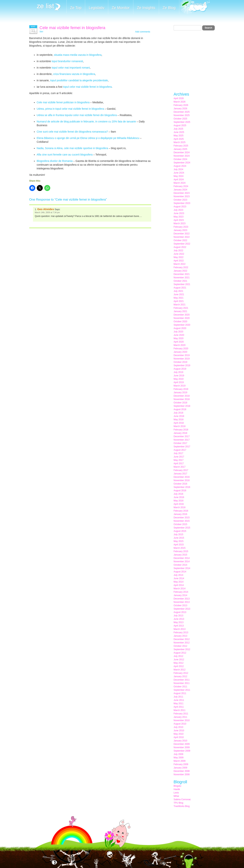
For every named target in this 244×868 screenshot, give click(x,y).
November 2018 (182, 399)
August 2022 (180, 247)
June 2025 (179, 132)
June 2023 (179, 213)
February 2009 (181, 764)
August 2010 (180, 724)
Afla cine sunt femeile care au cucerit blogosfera (65, 155)
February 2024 (181, 186)
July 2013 (178, 616)
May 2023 (179, 217)
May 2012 (179, 663)
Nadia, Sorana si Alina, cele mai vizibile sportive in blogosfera (72, 148)
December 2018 (182, 396)
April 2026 (179, 98)
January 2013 (181, 636)
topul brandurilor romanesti (67, 61)
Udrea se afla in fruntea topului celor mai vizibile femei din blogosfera (77, 115)
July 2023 (178, 210)
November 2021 (182, 278)
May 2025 (179, 136)
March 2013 (180, 629)
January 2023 (181, 230)
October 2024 (181, 159)
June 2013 (179, 619)
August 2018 (180, 409)
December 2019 (182, 355)
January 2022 (181, 271)
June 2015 (179, 538)
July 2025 (178, 129)
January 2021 (181, 311)
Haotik (177, 789)
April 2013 (179, 626)
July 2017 (178, 453)
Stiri (41, 32)
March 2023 (180, 223)
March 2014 (180, 589)
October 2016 (181, 484)
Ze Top (76, 8)
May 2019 (179, 379)
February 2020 (181, 349)
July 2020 (178, 332)
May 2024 (179, 176)
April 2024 (179, 180)
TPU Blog (178, 803)
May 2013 (179, 622)
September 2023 (182, 203)
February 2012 (181, 673)
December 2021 (182, 274)
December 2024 (182, 152)
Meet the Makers (194, 7)
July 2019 (178, 372)
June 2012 (179, 660)
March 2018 (180, 426)
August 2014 (180, 572)
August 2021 (180, 288)
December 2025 (182, 112)
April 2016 (179, 504)
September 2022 (182, 244)
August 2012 (180, 653)
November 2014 (182, 562)
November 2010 (182, 720)
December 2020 (182, 315)
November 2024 (182, 156)
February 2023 (181, 227)
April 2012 (179, 666)
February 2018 (181, 430)
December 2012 (182, 639)
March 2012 (180, 670)
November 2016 (182, 480)
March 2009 (180, 761)
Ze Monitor (121, 8)
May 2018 (179, 420)
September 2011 (182, 690)
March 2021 (180, 305)
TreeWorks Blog (182, 806)
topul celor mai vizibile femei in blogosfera (87, 87)
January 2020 (181, 352)
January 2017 (181, 474)
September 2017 (182, 447)
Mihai (176, 796)
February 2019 (181, 389)
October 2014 (181, 565)
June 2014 (179, 578)
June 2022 (179, 254)
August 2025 (180, 125)
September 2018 (182, 406)
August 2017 (180, 450)
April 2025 (179, 139)
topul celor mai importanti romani (71, 68)
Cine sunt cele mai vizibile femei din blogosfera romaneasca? (72, 132)
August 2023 (180, 207)
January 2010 (181, 741)
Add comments (143, 32)
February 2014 (181, 592)
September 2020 (182, 325)
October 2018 (181, 403)
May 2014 (179, 582)
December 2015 (182, 518)
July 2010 (178, 727)
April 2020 (179, 342)
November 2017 (182, 440)
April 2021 (179, 301)
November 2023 (182, 196)
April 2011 (179, 707)
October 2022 (181, 240)
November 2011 (182, 683)
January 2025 (181, 149)
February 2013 (181, 633)
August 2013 (180, 612)
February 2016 (181, 511)
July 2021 (178, 291)
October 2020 (181, 322)
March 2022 (180, 264)
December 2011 (182, 680)
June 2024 (179, 173)
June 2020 (179, 335)
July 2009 (178, 754)
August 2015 (180, 531)
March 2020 (180, 345)
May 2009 (179, 758)
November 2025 (182, 115)
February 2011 (181, 714)
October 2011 (181, 687)
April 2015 (179, 545)
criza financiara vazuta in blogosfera (74, 74)
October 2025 (181, 119)
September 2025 (182, 122)
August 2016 (180, 491)
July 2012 (178, 656)
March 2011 (180, 710)
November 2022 (182, 237)
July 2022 (178, 251)
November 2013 (182, 602)
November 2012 (182, 643)
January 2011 (181, 717)
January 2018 (181, 433)
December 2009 (182, 744)
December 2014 (182, 558)
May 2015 (179, 541)
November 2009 (182, 747)
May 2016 (179, 501)
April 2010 (179, 737)
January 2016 (181, 514)
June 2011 (179, 700)
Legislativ (96, 8)
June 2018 (179, 416)
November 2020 (182, 318)
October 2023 (181, 200)
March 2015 (180, 548)
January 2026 (181, 109)
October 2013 (181, 605)
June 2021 (179, 294)
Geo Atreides (46, 209)
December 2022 (182, 234)
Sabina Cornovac (182, 799)
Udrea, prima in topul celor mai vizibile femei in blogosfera (70, 109)
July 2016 (178, 494)
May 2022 (179, 257)
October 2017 (181, 443)
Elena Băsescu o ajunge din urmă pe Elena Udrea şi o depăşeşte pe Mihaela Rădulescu (88, 138)
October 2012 (181, 646)
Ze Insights (146, 8)
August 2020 (180, 328)
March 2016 (180, 507)
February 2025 (181, 146)
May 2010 (179, 734)
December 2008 (182, 771)
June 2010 (179, 731)
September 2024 (182, 163)
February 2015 (181, 551)
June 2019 (179, 376)
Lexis (176, 793)
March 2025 (180, 142)
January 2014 (181, 595)
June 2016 (179, 497)
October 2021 (181, 281)
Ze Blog (169, 8)
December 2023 (182, 193)
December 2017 (182, 436)
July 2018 (178, 413)
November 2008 (182, 774)
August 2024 (180, 166)
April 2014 (179, 585)
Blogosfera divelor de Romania (55, 161)
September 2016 (182, 487)
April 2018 (179, 423)
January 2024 (181, 190)
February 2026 (181, 105)
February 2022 (181, 267)
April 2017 (179, 463)
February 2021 (181, 308)
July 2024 (178, 169)
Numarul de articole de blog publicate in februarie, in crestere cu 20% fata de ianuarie (86, 122)
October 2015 (181, 524)
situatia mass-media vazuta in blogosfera (78, 55)
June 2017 (179, 457)
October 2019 (181, 362)
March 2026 (180, 102)
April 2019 (179, 382)
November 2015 (182, 521)
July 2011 (178, 697)
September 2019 (182, 365)
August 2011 (180, 693)
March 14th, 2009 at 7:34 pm (47, 212)
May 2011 (179, 703)
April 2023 (179, 220)
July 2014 (178, 575)
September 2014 (182, 568)
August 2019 (180, 369)
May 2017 (179, 460)
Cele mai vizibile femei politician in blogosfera (63, 102)
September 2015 (182, 528)
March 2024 (180, 183)
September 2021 (182, 284)
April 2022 (179, 261)
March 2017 (180, 467)
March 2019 (180, 386)
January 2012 (181, 676)
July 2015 (178, 534)
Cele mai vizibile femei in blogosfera (72, 28)
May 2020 (179, 338)
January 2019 (181, 392)
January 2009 (181, 768)
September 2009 (182, 751)
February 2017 (181, 470)
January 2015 (181, 555)
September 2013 (182, 609)
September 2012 (182, 649)
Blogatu (178, 786)
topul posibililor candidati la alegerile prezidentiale (79, 80)
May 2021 (179, 298)
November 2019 (182, 359)
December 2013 (182, 599)
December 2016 (182, 477)
